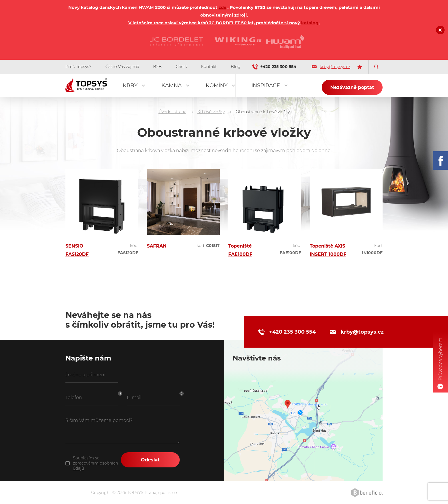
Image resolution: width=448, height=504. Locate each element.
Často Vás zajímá (122, 67)
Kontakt (209, 67)
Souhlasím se (95, 463)
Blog (236, 67)
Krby (130, 85)
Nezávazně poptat (352, 87)
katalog (310, 23)
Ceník (181, 67)
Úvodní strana (172, 112)
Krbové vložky (211, 112)
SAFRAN (157, 246)
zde (222, 7)
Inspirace (266, 85)
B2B (157, 67)
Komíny (217, 85)
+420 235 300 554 (278, 67)
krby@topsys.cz (331, 67)
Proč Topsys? (78, 67)
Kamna (172, 85)
